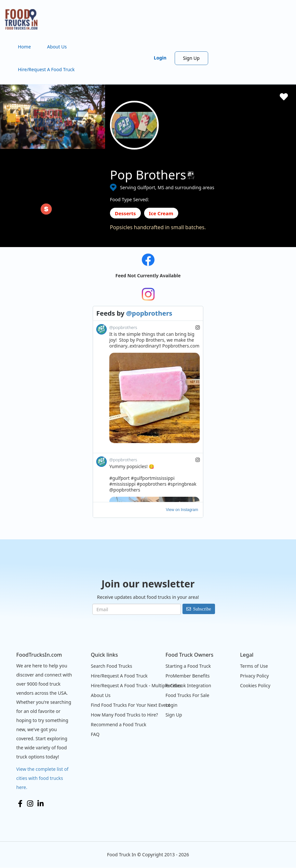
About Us (57, 47)
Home (24, 47)
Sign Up (191, 58)
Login (160, 58)
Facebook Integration (188, 685)
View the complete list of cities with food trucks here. (42, 778)
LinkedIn (40, 804)
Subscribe (202, 609)
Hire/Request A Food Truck (46, 69)
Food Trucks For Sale (188, 695)
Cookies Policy (255, 685)
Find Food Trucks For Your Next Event (130, 705)
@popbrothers (149, 313)
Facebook (20, 804)
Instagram (30, 804)
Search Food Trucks (111, 666)
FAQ (95, 734)
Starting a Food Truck (188, 666)
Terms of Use (254, 666)
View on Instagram (182, 510)
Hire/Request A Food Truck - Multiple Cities (136, 685)
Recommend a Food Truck (118, 724)
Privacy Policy (254, 676)
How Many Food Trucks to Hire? (124, 715)
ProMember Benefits (188, 676)
